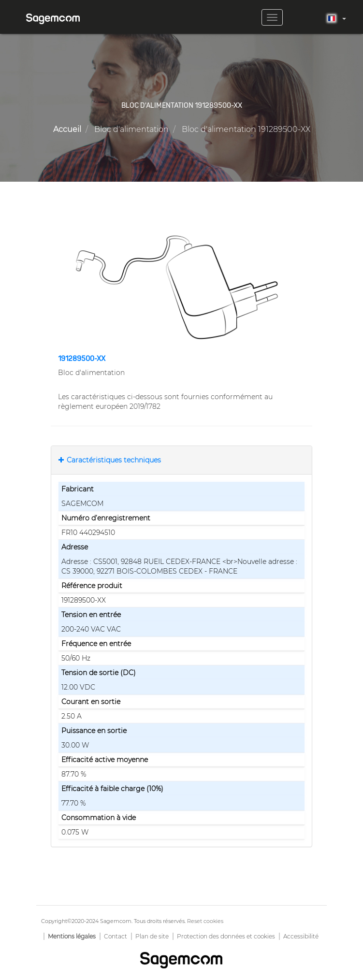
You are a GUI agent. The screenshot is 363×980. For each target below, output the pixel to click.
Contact (116, 936)
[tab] (181, 460)
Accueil (67, 129)
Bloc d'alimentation (131, 129)
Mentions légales (72, 936)
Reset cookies (205, 921)
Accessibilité (301, 936)
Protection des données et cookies (226, 936)
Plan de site (152, 936)
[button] (181, 288)
